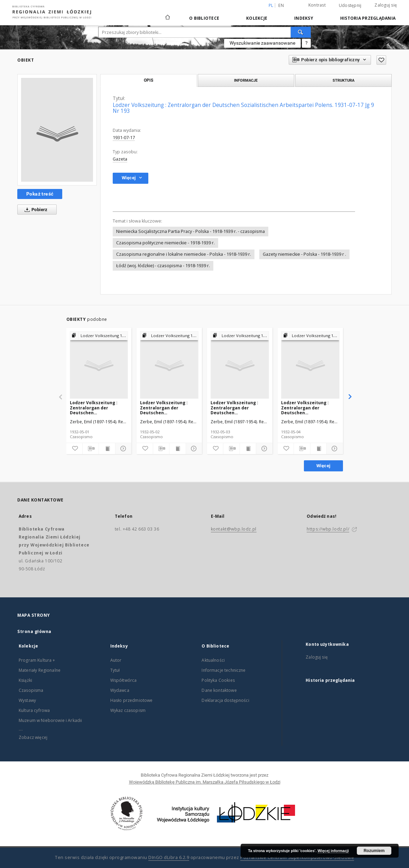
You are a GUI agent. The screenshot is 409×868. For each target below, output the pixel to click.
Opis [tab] (148, 80)
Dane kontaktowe (219, 690)
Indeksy (304, 18)
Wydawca (120, 690)
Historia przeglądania (368, 18)
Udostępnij (350, 6)
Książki (25, 680)
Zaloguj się (386, 5)
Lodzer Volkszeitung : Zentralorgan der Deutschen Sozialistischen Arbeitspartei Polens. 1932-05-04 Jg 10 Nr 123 (305, 408)
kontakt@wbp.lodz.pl (234, 529)
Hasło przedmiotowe (132, 700)
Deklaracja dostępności (225, 700)
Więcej (323, 466)
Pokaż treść (40, 194)
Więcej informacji (333, 851)
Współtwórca (124, 680)
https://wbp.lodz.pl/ (328, 529)
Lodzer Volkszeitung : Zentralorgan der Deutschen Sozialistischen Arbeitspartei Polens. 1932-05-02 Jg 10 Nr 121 (164, 408)
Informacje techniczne (224, 670)
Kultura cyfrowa (34, 710)
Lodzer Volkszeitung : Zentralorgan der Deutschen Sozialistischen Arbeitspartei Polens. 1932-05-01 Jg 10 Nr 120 (94, 408)
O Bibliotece (204, 18)
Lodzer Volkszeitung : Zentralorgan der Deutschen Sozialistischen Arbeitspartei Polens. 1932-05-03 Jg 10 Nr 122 (235, 408)
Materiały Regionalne (40, 670)
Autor (116, 660)
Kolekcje (257, 18)
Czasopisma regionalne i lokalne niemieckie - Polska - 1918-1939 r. (184, 254)
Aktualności (213, 660)
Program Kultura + (37, 660)
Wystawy (27, 700)
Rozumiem (374, 851)
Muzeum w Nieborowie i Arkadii (50, 720)
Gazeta (120, 159)
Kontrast (317, 5)
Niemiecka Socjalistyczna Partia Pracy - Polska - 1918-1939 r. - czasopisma (190, 231)
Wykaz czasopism (128, 710)
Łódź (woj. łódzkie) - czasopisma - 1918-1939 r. (163, 266)
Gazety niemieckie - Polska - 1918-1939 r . (304, 254)
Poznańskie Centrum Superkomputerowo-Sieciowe (297, 857)
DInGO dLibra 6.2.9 (169, 857)
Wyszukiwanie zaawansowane (262, 43)
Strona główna (34, 631)
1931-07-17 (124, 138)
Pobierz (35, 210)
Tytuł (115, 670)
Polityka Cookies (218, 680)
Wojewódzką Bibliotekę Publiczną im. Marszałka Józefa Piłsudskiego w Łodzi (205, 782)
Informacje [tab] (246, 80)
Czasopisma (31, 690)
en (281, 5)
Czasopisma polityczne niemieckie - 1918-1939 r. (165, 243)
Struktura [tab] (343, 80)
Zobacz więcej (33, 737)
